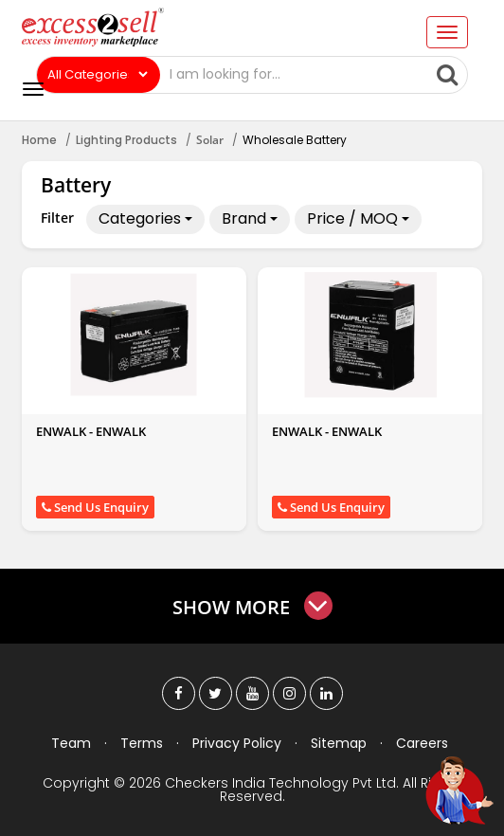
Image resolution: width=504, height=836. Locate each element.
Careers (422, 743)
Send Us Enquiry (95, 507)
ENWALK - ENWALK (91, 431)
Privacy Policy (237, 743)
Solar (210, 140)
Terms (142, 743)
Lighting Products (126, 140)
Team (71, 743)
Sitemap (339, 743)
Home (39, 140)
